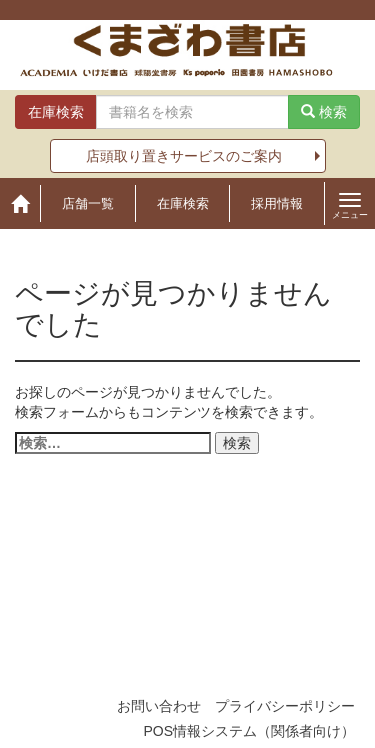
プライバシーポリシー (285, 706)
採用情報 (277, 203)
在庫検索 (183, 203)
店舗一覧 (88, 203)
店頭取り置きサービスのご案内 (184, 156)
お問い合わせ (159, 706)
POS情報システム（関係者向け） (249, 731)
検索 (324, 112)
